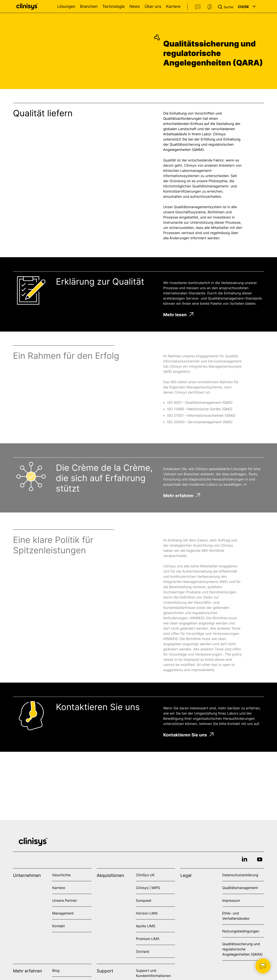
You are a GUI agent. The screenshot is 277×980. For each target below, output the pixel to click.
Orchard (143, 951)
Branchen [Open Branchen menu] (89, 7)
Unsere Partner (65, 900)
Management (63, 913)
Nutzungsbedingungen (241, 931)
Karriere (173, 7)
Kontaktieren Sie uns (188, 735)
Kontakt (198, 7)
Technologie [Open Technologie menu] (114, 7)
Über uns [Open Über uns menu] (153, 7)
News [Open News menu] (135, 7)
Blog (56, 970)
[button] (226, 6)
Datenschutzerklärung (240, 875)
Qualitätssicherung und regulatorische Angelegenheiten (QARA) (242, 949)
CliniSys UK (145, 875)
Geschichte (61, 875)
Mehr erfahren (182, 496)
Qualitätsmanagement (240, 888)
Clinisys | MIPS (148, 888)
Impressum (231, 900)
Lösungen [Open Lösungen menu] (66, 7)
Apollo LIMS (146, 926)
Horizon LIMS (147, 913)
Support (209, 7)
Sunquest (144, 900)
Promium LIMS (148, 939)
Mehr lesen (178, 315)
